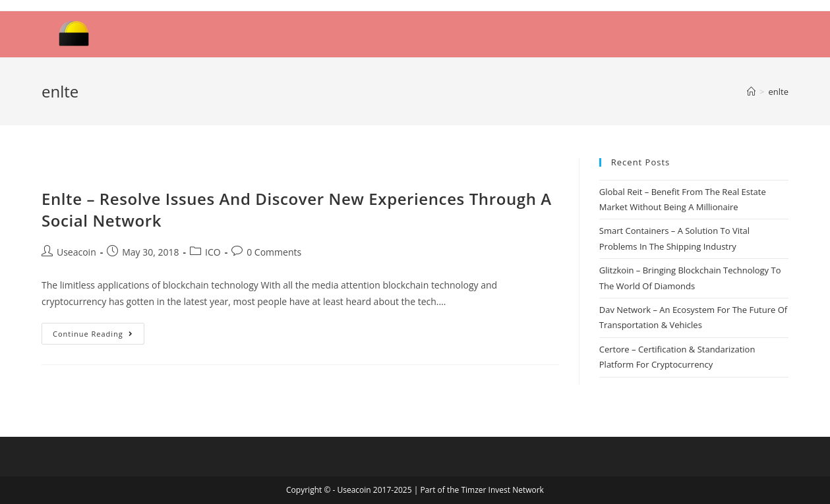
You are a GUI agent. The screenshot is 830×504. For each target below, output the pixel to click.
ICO (213, 252)
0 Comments (274, 252)
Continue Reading (93, 334)
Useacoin (76, 252)
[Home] (751, 92)
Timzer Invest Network (502, 490)
